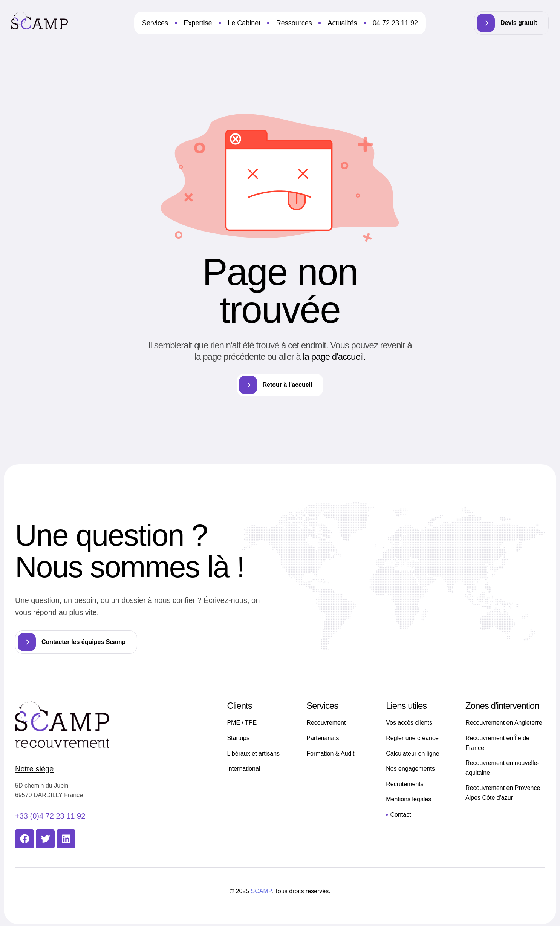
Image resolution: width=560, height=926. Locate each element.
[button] (511, 23)
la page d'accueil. (334, 356)
